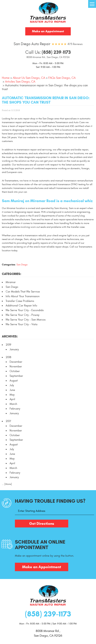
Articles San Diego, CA (20, 82)
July (12, 385)
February (15, 409)
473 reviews (75, 44)
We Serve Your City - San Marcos (26, 320)
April (12, 399)
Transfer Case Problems (20, 301)
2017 (8, 421)
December (16, 362)
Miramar (11, 282)
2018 (8, 357)
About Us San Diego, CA (29, 78)
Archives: (10, 336)
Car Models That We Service (23, 292)
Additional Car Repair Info (21, 306)
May (12, 395)
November (16, 366)
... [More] (7, 484)
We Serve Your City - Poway (23, 315)
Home (6, 78)
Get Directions (42, 524)
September (16, 376)
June (12, 390)
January (14, 349)
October (15, 371)
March (13, 404)
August (14, 381)
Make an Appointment (48, 31)
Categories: (12, 274)
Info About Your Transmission (23, 296)
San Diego (22, 265)
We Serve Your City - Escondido (25, 310)
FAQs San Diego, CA (62, 78)
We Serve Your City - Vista (21, 324)
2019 (8, 345)
